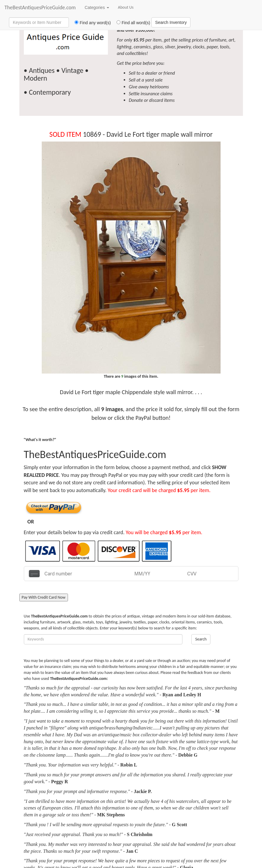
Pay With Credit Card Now (44, 597)
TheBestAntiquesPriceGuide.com (40, 7)
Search (201, 639)
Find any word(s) (90, 23)
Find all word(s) (131, 23)
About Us (126, 7)
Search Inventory (171, 22)
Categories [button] (97, 7)
